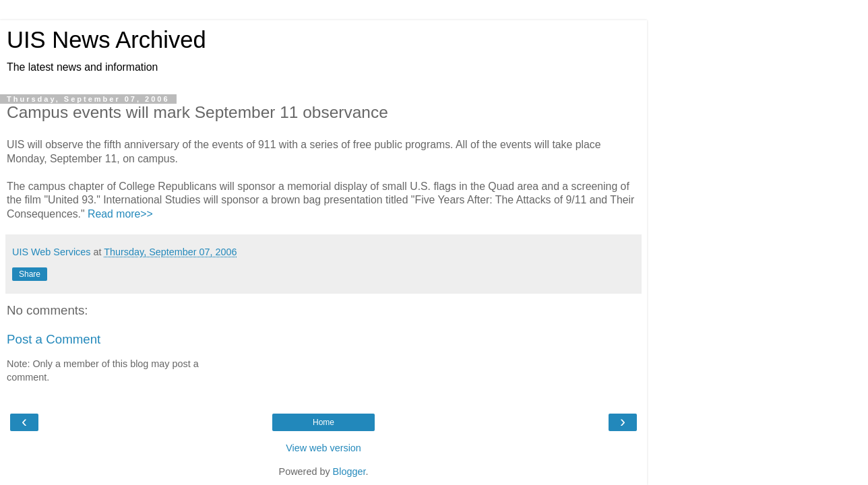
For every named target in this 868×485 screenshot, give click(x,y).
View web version (323, 448)
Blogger (349, 472)
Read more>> (120, 214)
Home (323, 422)
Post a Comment (54, 339)
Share (30, 274)
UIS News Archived (106, 40)
